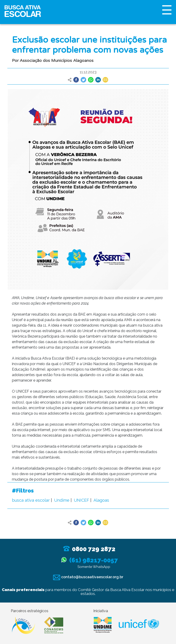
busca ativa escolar (31, 500)
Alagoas (101, 500)
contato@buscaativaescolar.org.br (88, 577)
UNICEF (81, 500)
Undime (62, 500)
